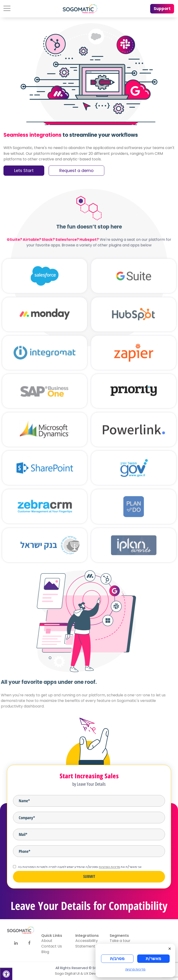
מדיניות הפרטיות (110, 867)
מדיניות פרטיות (135, 969)
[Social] (16, 943)
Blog (45, 952)
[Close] (171, 948)
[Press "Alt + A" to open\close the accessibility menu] (6, 974)
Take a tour (120, 941)
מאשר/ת (153, 959)
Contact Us (52, 946)
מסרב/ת (117, 959)
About (47, 941)
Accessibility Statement (87, 943)
